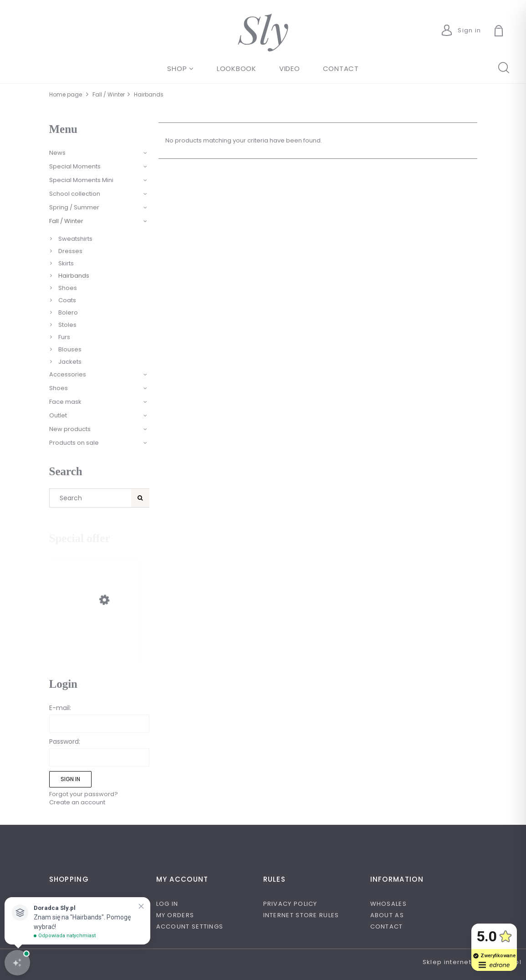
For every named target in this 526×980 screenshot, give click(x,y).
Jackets (70, 362)
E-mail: (60, 708)
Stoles (67, 325)
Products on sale (74, 443)
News (57, 153)
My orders (175, 915)
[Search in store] (92, 498)
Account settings (190, 927)
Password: (65, 741)
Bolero (68, 312)
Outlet (58, 415)
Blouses (70, 349)
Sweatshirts (75, 239)
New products (70, 429)
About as (387, 915)
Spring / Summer (74, 207)
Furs (64, 337)
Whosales (388, 904)
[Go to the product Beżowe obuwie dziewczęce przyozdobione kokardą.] (95, 635)
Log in (167, 904)
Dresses (70, 251)
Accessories (68, 374)
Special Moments (75, 166)
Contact (387, 927)
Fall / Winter (66, 221)
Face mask (65, 402)
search (503, 67)
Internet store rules (301, 915)
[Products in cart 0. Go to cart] (509, 32)
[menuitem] (181, 69)
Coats (67, 300)
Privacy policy (290, 904)
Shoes (68, 288)
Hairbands (74, 276)
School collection (75, 194)
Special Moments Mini (81, 180)
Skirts (66, 263)
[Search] (140, 498)
